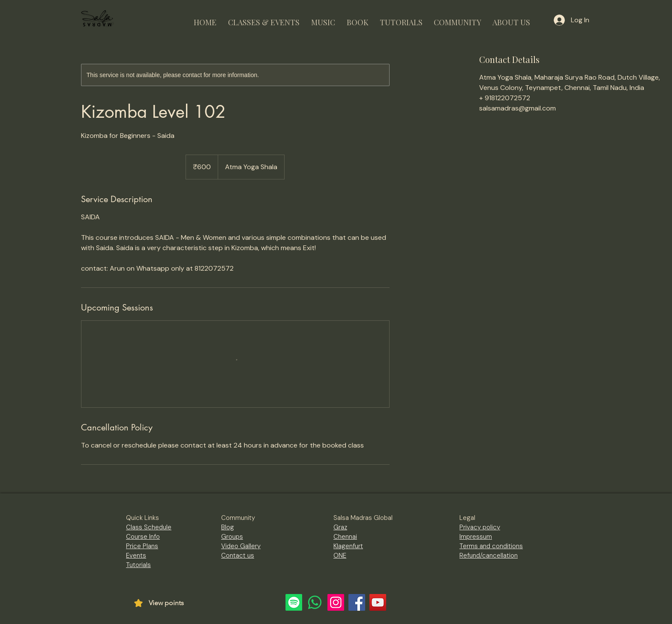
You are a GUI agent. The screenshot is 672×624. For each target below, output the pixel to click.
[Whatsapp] (315, 602)
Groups (232, 537)
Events (136, 555)
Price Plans (142, 546)
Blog (228, 527)
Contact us (238, 555)
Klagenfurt (348, 546)
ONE (340, 555)
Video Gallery (241, 546)
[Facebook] (357, 602)
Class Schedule (149, 527)
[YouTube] (378, 602)
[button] (264, 19)
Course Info (143, 537)
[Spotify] (294, 602)
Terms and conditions (491, 546)
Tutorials (138, 565)
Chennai (345, 537)
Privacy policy (480, 527)
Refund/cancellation (489, 555)
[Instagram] (336, 602)
